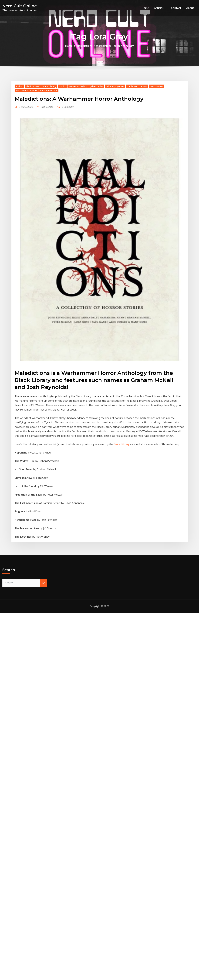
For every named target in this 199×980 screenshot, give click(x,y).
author (19, 92)
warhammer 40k (48, 96)
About (190, 8)
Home (145, 8)
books (62, 92)
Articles (160, 8)
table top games (115, 92)
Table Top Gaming (137, 92)
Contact (176, 8)
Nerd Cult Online (20, 6)
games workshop (78, 92)
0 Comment (68, 113)
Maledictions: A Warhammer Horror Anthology (105, 46)
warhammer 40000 (26, 96)
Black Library (33, 92)
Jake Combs (97, 92)
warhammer (157, 92)
